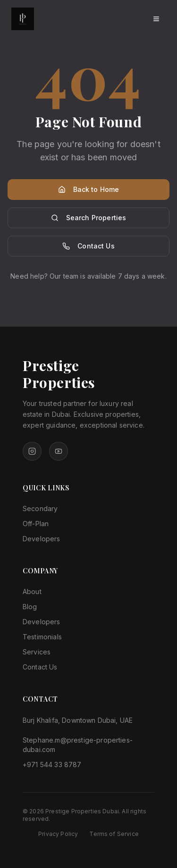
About (32, 591)
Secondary (40, 508)
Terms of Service (114, 834)
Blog (30, 607)
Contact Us (88, 246)
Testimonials (42, 637)
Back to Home (89, 189)
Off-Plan (36, 524)
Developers (42, 539)
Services (37, 652)
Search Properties (89, 218)
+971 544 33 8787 (52, 765)
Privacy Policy (58, 834)
